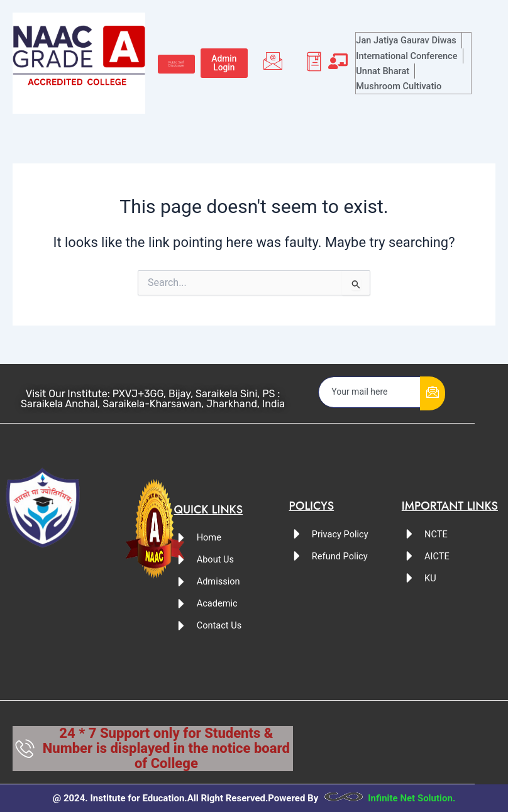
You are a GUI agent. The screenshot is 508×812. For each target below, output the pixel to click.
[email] (370, 392)
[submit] (433, 393)
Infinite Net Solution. (411, 798)
